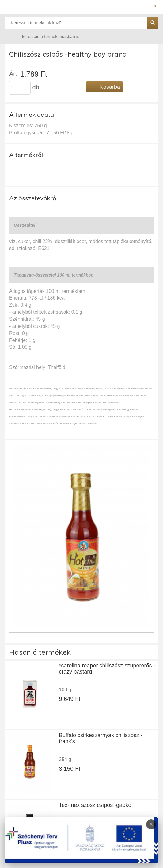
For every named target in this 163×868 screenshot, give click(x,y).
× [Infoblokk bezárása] (151, 824)
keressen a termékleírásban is (45, 36)
